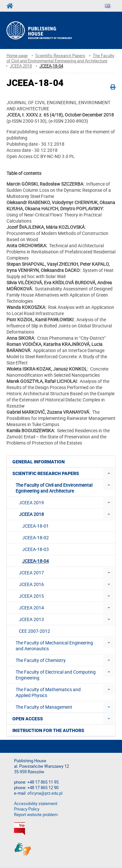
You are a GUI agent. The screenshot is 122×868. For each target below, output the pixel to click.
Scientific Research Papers (60, 56)
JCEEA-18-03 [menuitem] (35, 549)
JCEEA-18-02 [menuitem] (35, 538)
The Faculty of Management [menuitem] (44, 707)
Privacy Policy (27, 809)
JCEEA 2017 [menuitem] (31, 573)
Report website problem (36, 815)
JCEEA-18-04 (51, 66)
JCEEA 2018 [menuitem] (31, 514)
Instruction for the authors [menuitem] (48, 730)
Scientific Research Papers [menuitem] (46, 473)
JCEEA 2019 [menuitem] (31, 502)
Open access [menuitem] (28, 719)
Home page (17, 56)
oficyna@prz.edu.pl (45, 793)
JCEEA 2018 (21, 66)
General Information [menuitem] (39, 462)
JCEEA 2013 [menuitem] (31, 619)
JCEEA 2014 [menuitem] (31, 608)
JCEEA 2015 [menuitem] (31, 596)
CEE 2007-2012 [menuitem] (34, 631)
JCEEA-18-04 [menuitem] (35, 561)
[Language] (107, 6)
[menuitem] (109, 473)
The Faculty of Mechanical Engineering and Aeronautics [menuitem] (54, 646)
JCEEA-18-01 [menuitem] (35, 526)
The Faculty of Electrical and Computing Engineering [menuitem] (56, 675)
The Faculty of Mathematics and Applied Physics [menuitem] (48, 692)
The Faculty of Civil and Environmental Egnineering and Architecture (60, 58)
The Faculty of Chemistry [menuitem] (41, 660)
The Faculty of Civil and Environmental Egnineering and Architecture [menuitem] (54, 488)
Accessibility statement (36, 804)
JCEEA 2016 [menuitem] (31, 584)
